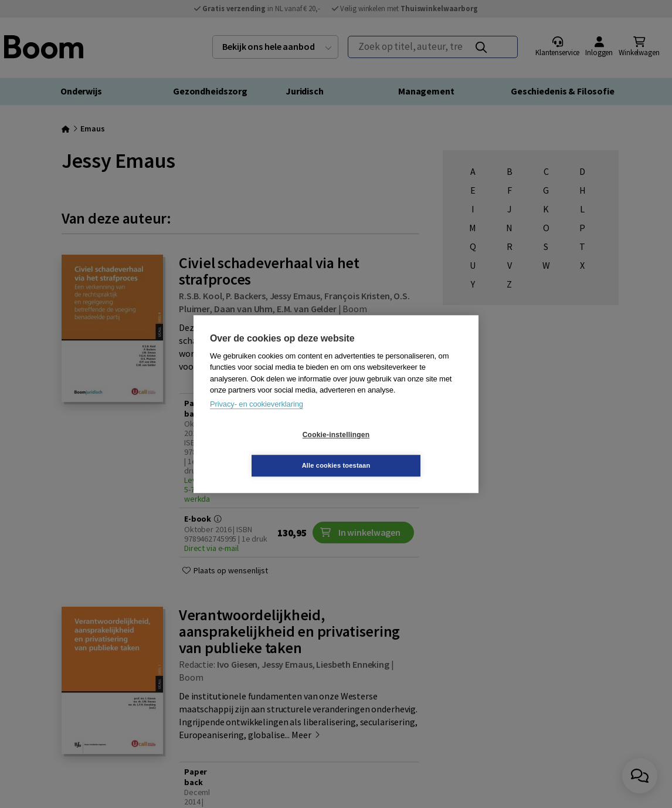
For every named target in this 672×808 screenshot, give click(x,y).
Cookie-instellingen (266, 450)
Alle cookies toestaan (406, 450)
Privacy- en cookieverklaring (257, 419)
